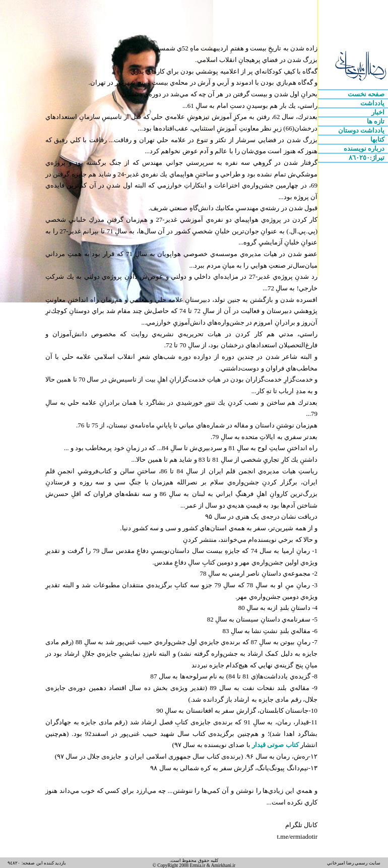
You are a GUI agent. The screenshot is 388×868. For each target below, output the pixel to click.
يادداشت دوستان (362, 130)
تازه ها (377, 121)
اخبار (379, 112)
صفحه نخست (367, 94)
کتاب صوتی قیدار (275, 745)
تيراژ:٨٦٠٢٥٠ (368, 158)
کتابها (378, 139)
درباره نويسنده (365, 148)
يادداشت (373, 103)
